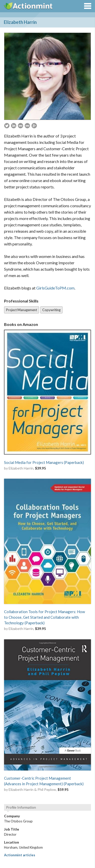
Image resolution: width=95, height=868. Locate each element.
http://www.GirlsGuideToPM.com (27, 126)
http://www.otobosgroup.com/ (21, 126)
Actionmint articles (20, 855)
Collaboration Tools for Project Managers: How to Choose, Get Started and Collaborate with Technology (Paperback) (44, 617)
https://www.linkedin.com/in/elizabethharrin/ (14, 126)
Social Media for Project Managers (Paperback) (44, 462)
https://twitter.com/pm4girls (7, 126)
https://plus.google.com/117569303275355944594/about (34, 126)
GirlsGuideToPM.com (55, 288)
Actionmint (29, 6)
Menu (88, 6)
